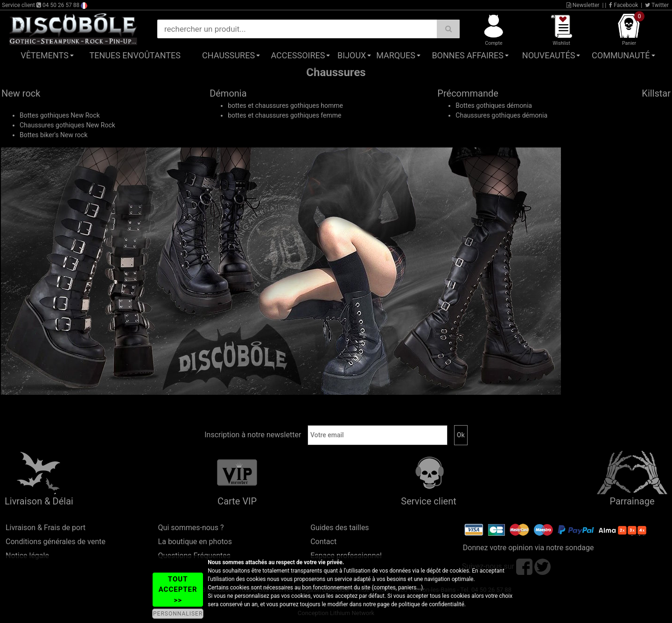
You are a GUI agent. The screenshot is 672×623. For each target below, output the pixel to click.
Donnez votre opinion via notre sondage (528, 548)
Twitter (657, 5)
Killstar (656, 93)
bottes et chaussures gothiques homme (285, 105)
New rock (21, 93)
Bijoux (352, 55)
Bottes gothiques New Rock (60, 115)
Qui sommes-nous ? (191, 528)
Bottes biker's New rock (54, 135)
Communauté (621, 55)
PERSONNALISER (178, 614)
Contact (323, 542)
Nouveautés (549, 55)
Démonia (228, 93)
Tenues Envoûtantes (135, 55)
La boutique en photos (195, 542)
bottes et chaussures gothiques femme (284, 115)
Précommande (468, 93)
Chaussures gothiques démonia (501, 115)
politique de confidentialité (431, 604)
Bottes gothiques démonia (494, 105)
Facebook (623, 5)
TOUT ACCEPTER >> (178, 590)
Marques (396, 55)
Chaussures (228, 55)
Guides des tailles (339, 528)
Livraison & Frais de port (45, 528)
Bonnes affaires (467, 55)
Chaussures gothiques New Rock (67, 125)
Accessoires (298, 55)
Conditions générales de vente (56, 542)
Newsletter (583, 5)
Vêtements (45, 55)
